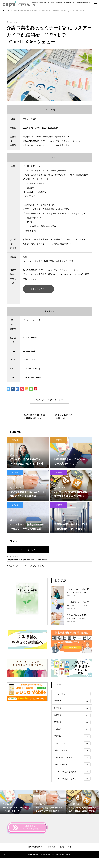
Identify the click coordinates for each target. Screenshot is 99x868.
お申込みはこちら (39, 289)
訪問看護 (59, 473)
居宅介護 (15, 473)
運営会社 (51, 856)
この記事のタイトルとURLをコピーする (49, 400)
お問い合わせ (66, 856)
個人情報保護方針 (35, 856)
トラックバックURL (13, 556)
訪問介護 (15, 440)
